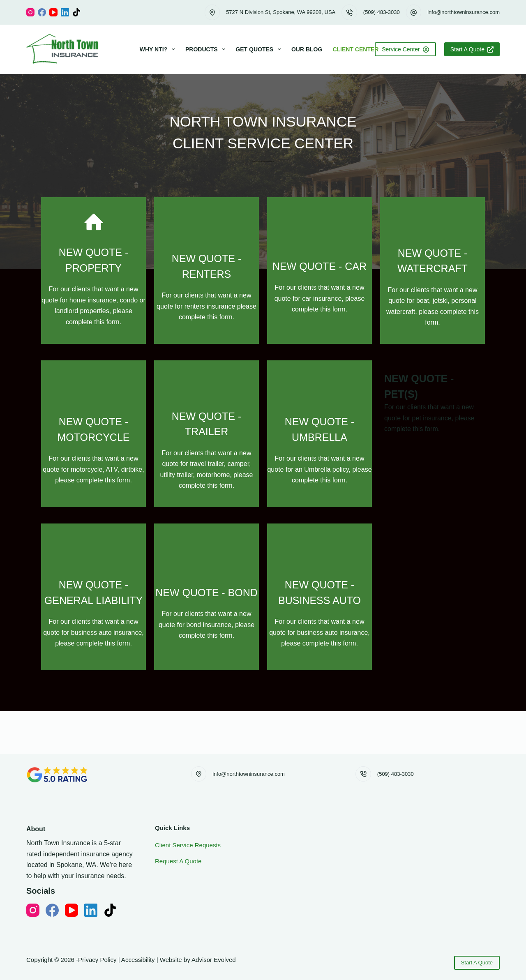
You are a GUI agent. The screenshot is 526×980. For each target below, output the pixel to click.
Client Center (361, 49)
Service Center (405, 49)
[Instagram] (30, 12)
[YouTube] (53, 12)
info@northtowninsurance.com (464, 12)
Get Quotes (260, 49)
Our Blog (307, 49)
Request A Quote (178, 861)
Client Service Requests (188, 845)
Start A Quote (472, 49)
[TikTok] (76, 12)
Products (207, 49)
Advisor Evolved (214, 960)
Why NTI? (159, 49)
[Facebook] (42, 12)
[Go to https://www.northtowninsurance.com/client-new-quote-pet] (263, 490)
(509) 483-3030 (382, 12)
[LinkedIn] (65, 12)
